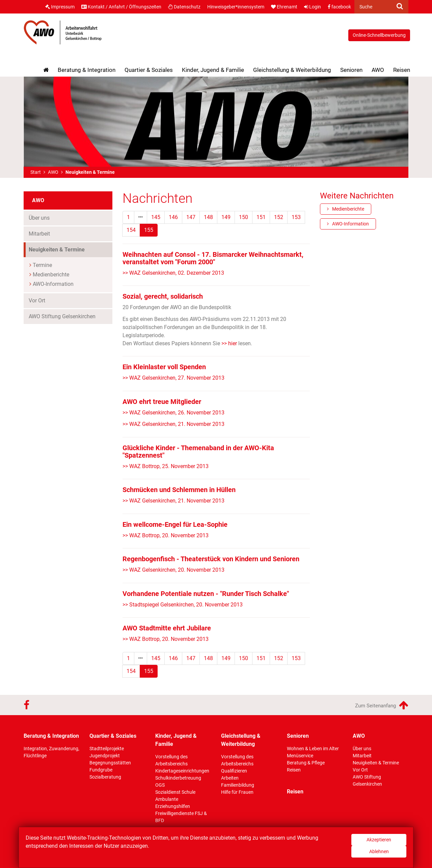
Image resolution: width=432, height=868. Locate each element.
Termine (42, 265)
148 (208, 217)
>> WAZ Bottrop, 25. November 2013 (166, 466)
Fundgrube (101, 770)
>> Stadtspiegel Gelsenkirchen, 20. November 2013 (183, 605)
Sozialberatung (105, 777)
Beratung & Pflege (306, 763)
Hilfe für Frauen (237, 792)
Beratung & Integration (87, 70)
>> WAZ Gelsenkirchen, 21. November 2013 (173, 424)
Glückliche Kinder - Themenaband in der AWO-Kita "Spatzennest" (198, 452)
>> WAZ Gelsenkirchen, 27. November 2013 (173, 378)
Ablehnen (379, 851)
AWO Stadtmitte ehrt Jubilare (167, 628)
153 (296, 217)
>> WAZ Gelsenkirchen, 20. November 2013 (173, 570)
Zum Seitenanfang (382, 705)
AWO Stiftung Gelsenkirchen (62, 316)
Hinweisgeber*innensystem (236, 7)
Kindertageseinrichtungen (182, 771)
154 (131, 230)
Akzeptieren (379, 840)
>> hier (228, 343)
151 (261, 217)
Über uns (39, 218)
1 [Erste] (128, 217)
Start (36, 172)
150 (244, 217)
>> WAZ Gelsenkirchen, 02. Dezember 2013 (173, 273)
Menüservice (300, 756)
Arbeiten (230, 778)
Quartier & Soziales (149, 70)
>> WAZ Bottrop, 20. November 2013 (166, 535)
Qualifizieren (234, 771)
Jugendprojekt (105, 756)
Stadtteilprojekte (107, 749)
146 (173, 217)
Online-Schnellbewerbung (379, 35)
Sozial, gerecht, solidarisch (163, 296)
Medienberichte (51, 275)
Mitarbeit (39, 234)
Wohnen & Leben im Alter (313, 749)
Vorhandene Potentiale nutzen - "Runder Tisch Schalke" (206, 594)
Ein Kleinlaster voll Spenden (164, 367)
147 (191, 217)
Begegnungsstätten (110, 763)
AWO (378, 70)
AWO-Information (53, 284)
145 (156, 217)
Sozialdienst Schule (175, 792)
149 (226, 217)
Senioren (351, 70)
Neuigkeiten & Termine (69, 249)
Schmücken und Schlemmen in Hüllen (179, 490)
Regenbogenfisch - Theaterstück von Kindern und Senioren (211, 559)
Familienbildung (238, 785)
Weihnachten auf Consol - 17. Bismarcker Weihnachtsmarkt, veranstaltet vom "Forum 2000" (213, 258)
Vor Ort (37, 301)
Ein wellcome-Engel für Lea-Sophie (175, 524)
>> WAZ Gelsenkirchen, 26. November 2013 (173, 413)
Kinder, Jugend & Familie (213, 70)
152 (279, 217)
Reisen (402, 70)
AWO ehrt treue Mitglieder (162, 402)
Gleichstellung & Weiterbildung (292, 70)
